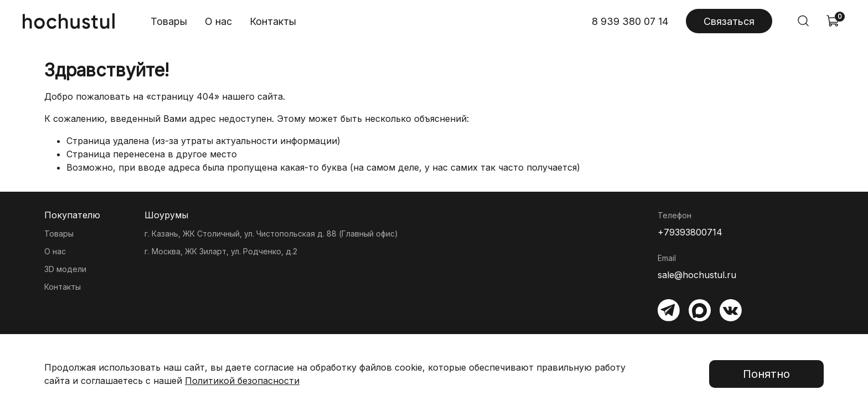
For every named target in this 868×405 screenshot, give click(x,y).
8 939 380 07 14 (630, 21)
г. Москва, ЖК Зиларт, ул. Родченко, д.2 (221, 251)
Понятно (766, 374)
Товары (169, 21)
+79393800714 (690, 232)
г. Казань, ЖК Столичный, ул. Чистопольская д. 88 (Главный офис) (271, 234)
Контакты (273, 21)
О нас (218, 21)
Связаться (729, 21)
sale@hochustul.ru (697, 275)
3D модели (65, 269)
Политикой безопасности (242, 381)
